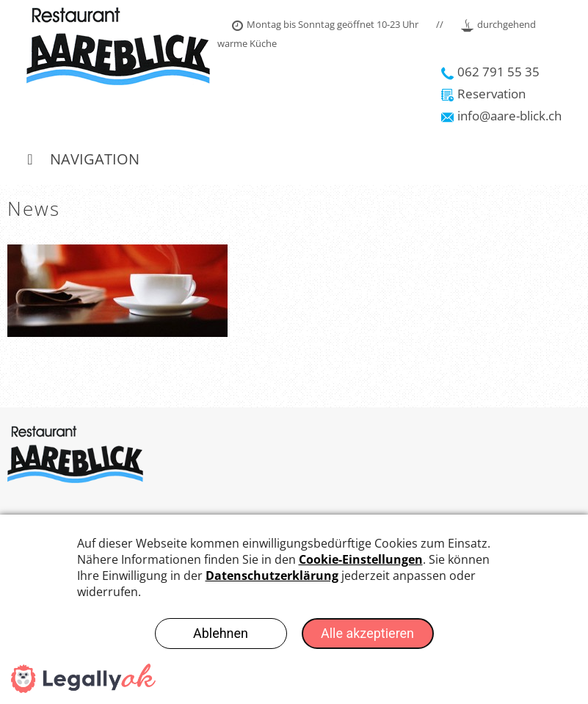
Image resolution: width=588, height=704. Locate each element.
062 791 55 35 (490, 72)
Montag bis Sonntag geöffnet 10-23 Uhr (325, 24)
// (440, 24)
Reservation (483, 94)
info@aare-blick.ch (501, 116)
